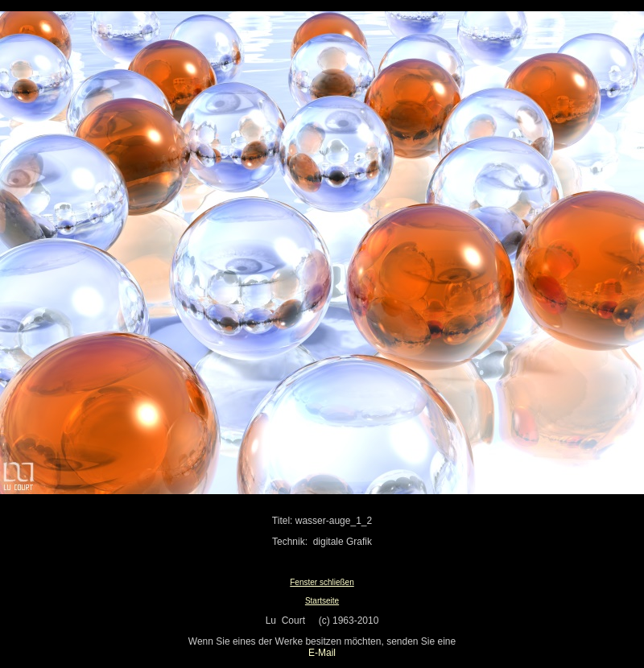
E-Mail (322, 653)
